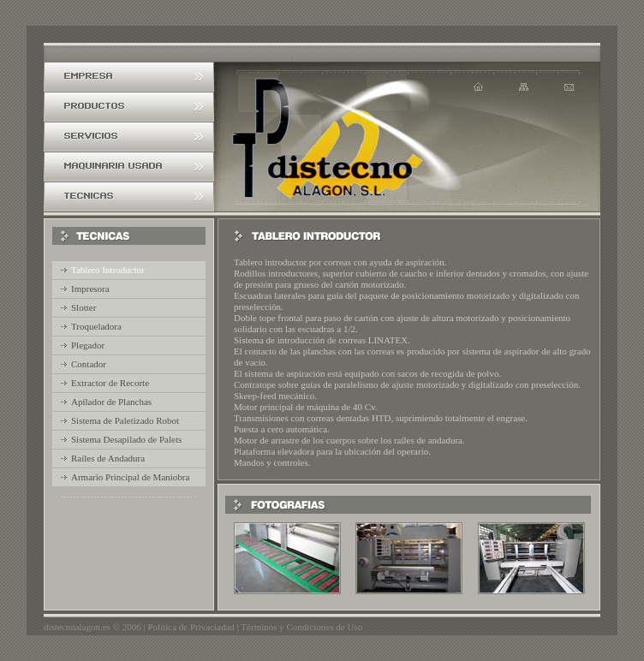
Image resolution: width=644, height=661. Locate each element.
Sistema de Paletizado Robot (125, 420)
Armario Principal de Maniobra (130, 477)
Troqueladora (96, 326)
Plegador (88, 345)
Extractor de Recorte (110, 383)
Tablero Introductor (108, 270)
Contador (89, 364)
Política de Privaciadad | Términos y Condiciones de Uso (255, 627)
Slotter (83, 307)
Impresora (90, 289)
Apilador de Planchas (111, 402)
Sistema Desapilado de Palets (126, 439)
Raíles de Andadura (108, 458)
